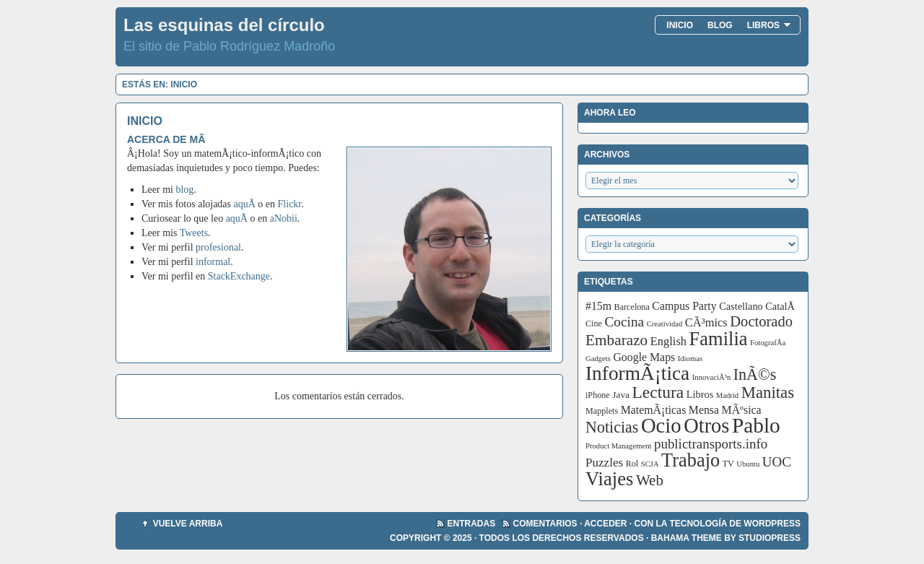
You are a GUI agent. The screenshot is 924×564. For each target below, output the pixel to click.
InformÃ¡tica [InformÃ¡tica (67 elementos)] (637, 373)
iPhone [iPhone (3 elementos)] (598, 395)
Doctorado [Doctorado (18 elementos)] (761, 321)
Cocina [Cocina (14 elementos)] (624, 322)
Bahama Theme (687, 538)
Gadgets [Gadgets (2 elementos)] (598, 359)
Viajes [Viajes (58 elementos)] (609, 479)
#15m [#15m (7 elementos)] (598, 306)
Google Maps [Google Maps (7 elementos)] (644, 357)
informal (213, 262)
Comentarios (545, 524)
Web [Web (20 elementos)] (650, 480)
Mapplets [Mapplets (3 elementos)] (602, 411)
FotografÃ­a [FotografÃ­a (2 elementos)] (768, 343)
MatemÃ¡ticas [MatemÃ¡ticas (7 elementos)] (654, 410)
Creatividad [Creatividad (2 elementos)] (665, 324)
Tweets (194, 233)
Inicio (680, 25)
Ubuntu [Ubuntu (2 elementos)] (748, 464)
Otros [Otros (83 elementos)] (706, 426)
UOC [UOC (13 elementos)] (777, 462)
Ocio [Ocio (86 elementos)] (661, 425)
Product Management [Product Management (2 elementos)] (618, 446)
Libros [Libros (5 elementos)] (700, 394)
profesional (218, 247)
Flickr (290, 204)
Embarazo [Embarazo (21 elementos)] (616, 340)
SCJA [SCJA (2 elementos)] (650, 464)
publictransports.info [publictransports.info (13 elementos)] (711, 444)
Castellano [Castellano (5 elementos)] (741, 306)
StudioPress (770, 538)
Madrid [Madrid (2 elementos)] (727, 395)
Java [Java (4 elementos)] (621, 395)
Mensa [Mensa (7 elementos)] (704, 410)
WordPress (772, 524)
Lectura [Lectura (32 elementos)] (658, 392)
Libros (769, 25)
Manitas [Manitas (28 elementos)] (768, 392)
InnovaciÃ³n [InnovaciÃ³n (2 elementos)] (712, 377)
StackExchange (239, 276)
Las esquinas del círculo (224, 25)
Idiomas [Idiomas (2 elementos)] (690, 359)
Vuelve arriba (188, 524)
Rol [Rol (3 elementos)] (632, 464)
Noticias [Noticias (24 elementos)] (612, 427)
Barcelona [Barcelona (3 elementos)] (632, 307)
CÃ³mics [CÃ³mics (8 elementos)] (706, 322)
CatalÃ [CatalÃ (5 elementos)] (781, 306)
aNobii (284, 218)
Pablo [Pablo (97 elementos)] (756, 425)
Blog (720, 25)
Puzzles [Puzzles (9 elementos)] (604, 463)
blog (184, 190)
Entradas (472, 524)
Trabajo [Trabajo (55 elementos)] (690, 460)
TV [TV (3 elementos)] (728, 464)
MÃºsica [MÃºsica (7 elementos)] (742, 410)
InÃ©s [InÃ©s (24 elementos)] (755, 374)
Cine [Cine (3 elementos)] (594, 324)
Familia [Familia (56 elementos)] (719, 339)
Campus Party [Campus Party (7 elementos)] (684, 306)
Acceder (605, 524)
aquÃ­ (245, 204)
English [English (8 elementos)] (668, 341)
